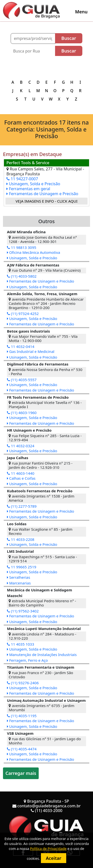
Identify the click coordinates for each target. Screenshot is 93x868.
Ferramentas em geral (28, 189)
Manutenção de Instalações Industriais (42, 655)
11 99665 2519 (22, 567)
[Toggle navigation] (81, 12)
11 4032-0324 (21, 446)
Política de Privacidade (48, 849)
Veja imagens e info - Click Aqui (47, 201)
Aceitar (54, 858)
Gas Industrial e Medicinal (31, 351)
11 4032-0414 (21, 346)
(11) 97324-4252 (23, 314)
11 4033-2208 (21, 539)
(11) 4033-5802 (22, 276)
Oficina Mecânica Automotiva (33, 252)
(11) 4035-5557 (22, 380)
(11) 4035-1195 (22, 716)
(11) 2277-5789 (22, 506)
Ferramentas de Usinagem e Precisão (42, 194)
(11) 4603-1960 (22, 413)
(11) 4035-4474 (22, 749)
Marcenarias (19, 583)
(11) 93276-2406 (23, 683)
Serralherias (18, 577)
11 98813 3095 (22, 247)
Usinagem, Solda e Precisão (33, 184)
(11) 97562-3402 (23, 611)
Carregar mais (21, 773)
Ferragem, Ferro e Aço (27, 660)
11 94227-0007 (22, 179)
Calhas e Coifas (21, 478)
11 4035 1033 (21, 644)
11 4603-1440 (21, 473)
